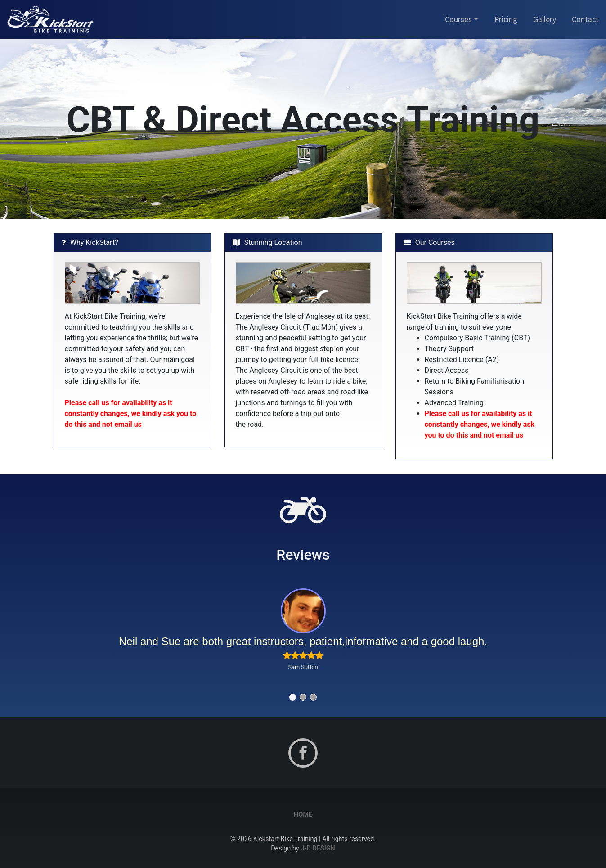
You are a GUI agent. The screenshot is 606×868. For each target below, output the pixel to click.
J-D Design (318, 848)
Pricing (506, 19)
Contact (585, 19)
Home (303, 815)
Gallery (545, 19)
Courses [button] (458, 19)
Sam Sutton (303, 667)
